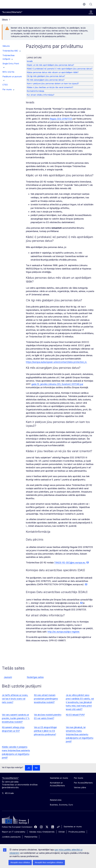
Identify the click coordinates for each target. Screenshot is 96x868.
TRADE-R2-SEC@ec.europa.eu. (70, 563)
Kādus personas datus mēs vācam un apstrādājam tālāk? (53, 72)
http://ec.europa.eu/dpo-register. (64, 632)
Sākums (5, 19)
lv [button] (84, 4)
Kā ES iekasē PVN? (75, 715)
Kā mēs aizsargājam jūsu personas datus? (46, 80)
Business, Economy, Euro (61, 805)
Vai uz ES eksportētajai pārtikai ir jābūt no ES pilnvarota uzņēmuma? (45, 731)
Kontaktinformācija (36, 91)
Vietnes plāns (80, 788)
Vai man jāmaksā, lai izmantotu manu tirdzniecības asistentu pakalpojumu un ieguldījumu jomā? (80, 734)
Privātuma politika (77, 832)
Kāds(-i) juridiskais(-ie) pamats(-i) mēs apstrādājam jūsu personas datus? (60, 69)
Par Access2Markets (83, 783)
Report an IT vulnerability (14, 832)
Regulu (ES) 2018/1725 (61, 119)
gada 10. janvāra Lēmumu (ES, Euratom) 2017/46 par (57, 384)
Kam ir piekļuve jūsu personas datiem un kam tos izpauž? (53, 84)
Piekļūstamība (31, 837)
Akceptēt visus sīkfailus (20, 862)
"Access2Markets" (10, 778)
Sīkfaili (61, 832)
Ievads (30, 61)
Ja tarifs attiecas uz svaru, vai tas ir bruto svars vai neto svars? (15, 699)
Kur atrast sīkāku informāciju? (41, 95)
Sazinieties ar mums (73, 827)
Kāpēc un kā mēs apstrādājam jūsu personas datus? (51, 65)
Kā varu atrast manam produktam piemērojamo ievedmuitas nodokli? (46, 699)
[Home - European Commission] (19, 820)
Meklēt (91, 4)
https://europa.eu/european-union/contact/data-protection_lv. (56, 362)
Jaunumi (8, 677)
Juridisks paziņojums (11, 837)
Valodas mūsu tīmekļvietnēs (42, 832)
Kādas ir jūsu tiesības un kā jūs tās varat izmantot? (50, 87)
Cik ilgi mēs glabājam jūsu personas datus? (46, 76)
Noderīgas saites (35, 677)
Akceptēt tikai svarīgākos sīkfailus (49, 862)
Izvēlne (91, 13)
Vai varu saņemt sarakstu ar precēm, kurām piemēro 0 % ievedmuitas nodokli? (16, 718)
